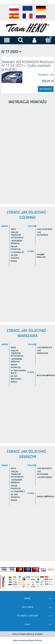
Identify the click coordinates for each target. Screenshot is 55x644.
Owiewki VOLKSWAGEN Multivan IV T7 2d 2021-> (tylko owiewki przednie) (27, 66)
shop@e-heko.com (41, 256)
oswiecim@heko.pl (45, 496)
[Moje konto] (34, 40)
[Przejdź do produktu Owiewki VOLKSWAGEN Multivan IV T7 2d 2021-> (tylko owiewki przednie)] (12, 77)
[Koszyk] (48, 40)
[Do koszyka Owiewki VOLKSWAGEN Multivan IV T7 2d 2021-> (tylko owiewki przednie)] (46, 89)
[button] (7, 40)
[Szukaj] (21, 40)
